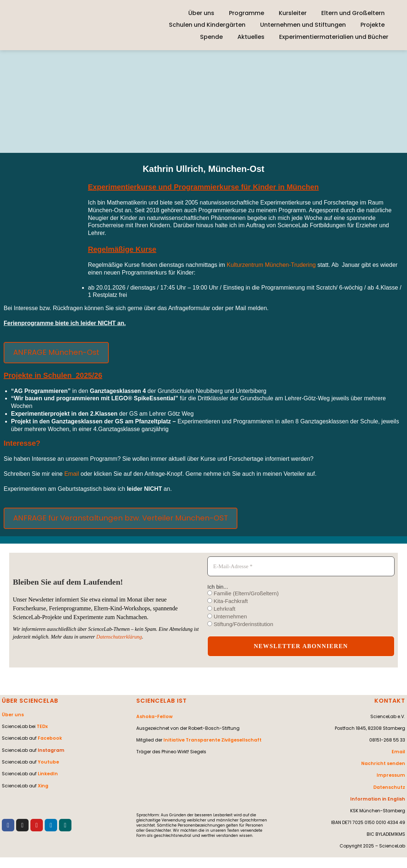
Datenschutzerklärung (119, 637)
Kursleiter (293, 13)
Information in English (380, 799)
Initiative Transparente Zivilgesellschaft (211, 740)
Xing (43, 785)
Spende (211, 37)
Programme (247, 13)
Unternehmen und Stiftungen (303, 25)
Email (72, 474)
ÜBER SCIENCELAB (30, 701)
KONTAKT (390, 701)
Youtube (48, 762)
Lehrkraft (221, 609)
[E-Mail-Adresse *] (301, 567)
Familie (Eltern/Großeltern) (243, 593)
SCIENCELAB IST (162, 701)
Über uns (201, 13)
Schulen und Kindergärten (207, 25)
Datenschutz (390, 787)
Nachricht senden (384, 763)
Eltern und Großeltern (353, 13)
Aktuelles (251, 37)
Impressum (392, 775)
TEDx (42, 726)
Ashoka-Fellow (154, 716)
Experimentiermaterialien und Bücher (334, 37)
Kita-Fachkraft (228, 601)
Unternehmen (227, 616)
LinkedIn (47, 773)
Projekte (373, 25)
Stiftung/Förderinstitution (240, 624)
